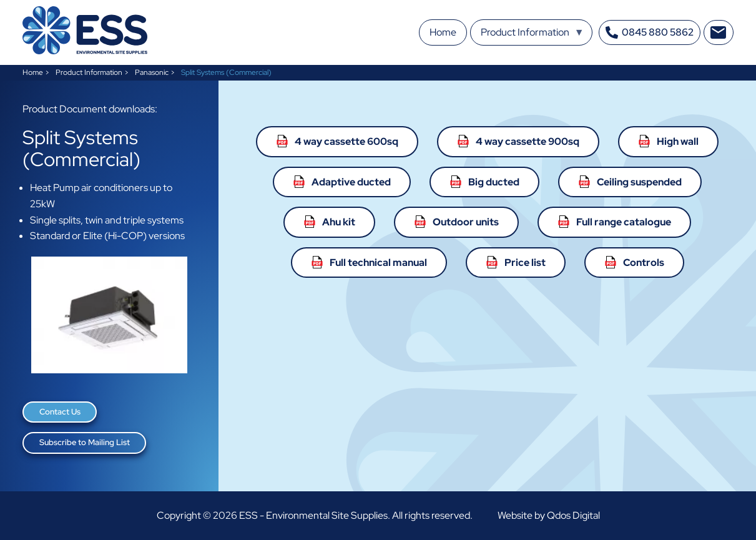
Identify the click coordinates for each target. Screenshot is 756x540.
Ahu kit (339, 222)
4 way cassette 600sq (346, 141)
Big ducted (494, 182)
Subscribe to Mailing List (85, 442)
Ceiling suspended (639, 182)
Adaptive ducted (351, 182)
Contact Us (60, 412)
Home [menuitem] (443, 32)
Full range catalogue (624, 222)
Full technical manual (378, 263)
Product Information (89, 72)
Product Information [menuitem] (533, 36)
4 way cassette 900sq (528, 141)
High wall (678, 141)
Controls (644, 263)
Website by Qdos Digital (549, 515)
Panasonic (152, 72)
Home (33, 72)
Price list (525, 263)
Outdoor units (466, 222)
